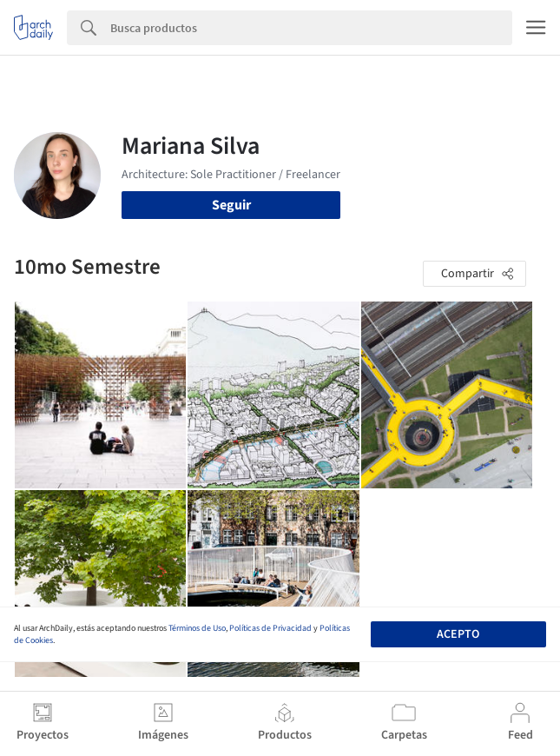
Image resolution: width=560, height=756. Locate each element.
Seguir (231, 205)
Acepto (458, 634)
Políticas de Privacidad (270, 628)
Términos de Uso (197, 628)
